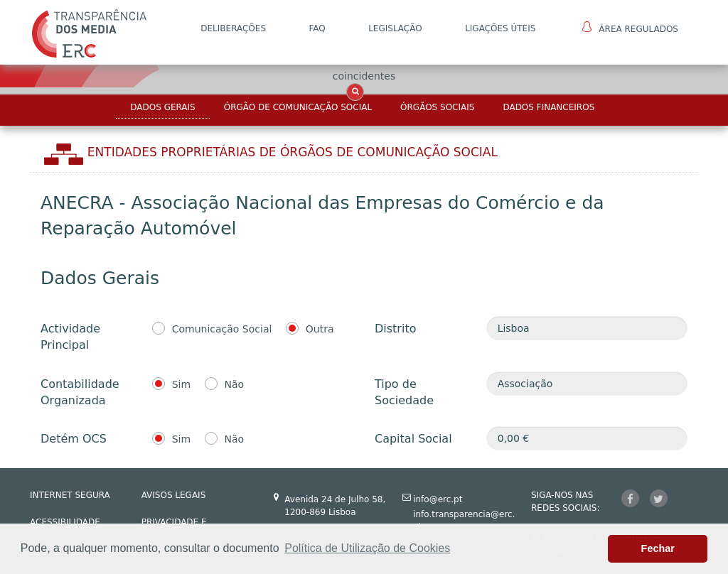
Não (235, 384)
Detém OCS (74, 439)
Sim (181, 384)
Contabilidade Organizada (80, 392)
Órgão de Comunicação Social (298, 107)
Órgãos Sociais (437, 107)
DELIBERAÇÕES (233, 28)
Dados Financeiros (548, 107)
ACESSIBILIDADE (65, 522)
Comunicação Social (222, 329)
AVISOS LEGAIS (174, 495)
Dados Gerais (162, 107)
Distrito (395, 329)
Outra (320, 329)
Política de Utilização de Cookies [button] (367, 548)
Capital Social (413, 439)
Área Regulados (630, 28)
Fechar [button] (658, 548)
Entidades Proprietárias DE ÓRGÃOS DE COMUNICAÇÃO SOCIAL (293, 152)
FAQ (317, 28)
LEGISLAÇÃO (395, 28)
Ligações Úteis (500, 28)
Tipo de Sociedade (404, 392)
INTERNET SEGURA (70, 495)
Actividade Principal (70, 337)
